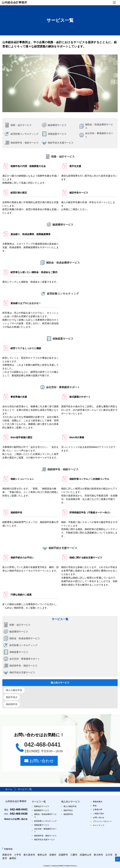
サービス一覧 (39, 802)
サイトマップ (99, 825)
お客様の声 (98, 810)
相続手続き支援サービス (44, 840)
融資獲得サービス (42, 810)
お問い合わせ (39, 761)
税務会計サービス (42, 806)
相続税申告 (12, 704)
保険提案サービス (42, 825)
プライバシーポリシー (102, 821)
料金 (95, 806)
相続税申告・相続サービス (45, 836)
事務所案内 (98, 802)
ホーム (9, 789)
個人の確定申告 (14, 690)
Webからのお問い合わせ (16, 819)
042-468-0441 (16, 809)
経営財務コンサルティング (45, 821)
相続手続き (12, 697)
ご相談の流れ (99, 814)
